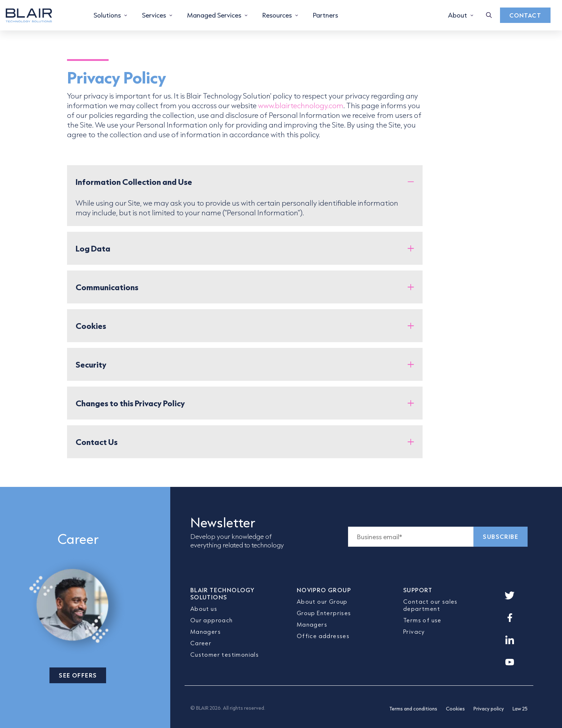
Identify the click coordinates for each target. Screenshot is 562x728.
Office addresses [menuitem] (323, 636)
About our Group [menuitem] (322, 601)
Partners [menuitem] (325, 15)
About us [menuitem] (204, 609)
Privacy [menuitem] (414, 631)
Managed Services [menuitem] (214, 15)
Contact (525, 15)
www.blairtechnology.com (301, 105)
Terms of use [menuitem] (422, 620)
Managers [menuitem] (206, 631)
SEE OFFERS (78, 675)
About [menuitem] (458, 15)
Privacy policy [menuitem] (489, 709)
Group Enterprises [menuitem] (324, 613)
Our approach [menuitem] (212, 620)
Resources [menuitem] (277, 15)
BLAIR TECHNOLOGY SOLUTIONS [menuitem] (222, 593)
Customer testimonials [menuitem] (225, 654)
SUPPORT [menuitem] (418, 590)
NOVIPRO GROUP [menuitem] (324, 590)
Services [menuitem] (154, 15)
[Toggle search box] (489, 15)
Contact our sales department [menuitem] (430, 605)
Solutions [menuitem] (107, 15)
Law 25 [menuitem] (520, 709)
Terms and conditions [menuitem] (413, 709)
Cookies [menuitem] (455, 709)
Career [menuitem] (201, 643)
